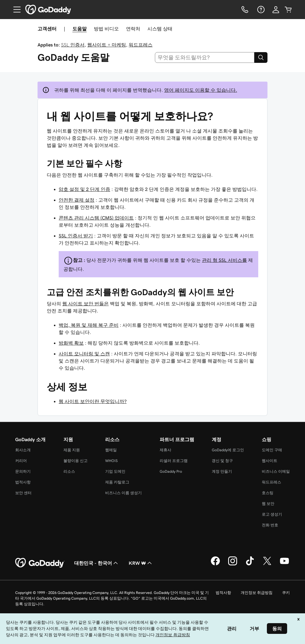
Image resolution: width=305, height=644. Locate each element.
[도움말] (260, 10)
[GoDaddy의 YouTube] (284, 564)
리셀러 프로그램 (174, 461)
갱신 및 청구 (222, 461)
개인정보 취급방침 (257, 593)
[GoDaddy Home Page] (40, 563)
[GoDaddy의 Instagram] (233, 564)
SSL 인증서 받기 (76, 236)
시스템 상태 (160, 29)
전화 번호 (270, 525)
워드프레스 (141, 45)
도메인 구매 (272, 450)
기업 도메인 (115, 471)
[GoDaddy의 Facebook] (215, 564)
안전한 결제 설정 (77, 200)
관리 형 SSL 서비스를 (224, 260)
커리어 (21, 461)
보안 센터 (23, 493)
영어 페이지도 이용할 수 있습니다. (201, 90)
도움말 (80, 29)
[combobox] (205, 57)
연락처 (133, 29)
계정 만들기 (222, 471)
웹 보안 (268, 504)
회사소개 (23, 450)
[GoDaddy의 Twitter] (267, 564)
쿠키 (286, 593)
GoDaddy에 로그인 (228, 450)
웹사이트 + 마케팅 (107, 45)
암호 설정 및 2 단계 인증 (84, 189)
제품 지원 (72, 450)
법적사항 (23, 482)
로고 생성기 (272, 514)
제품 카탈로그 (117, 482)
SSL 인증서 (73, 45)
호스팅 (268, 493)
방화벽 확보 (71, 343)
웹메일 (111, 450)
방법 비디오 (106, 29)
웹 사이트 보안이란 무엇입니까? (93, 401)
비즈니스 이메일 (276, 471)
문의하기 (23, 471)
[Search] (261, 57)
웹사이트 (270, 461)
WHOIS (111, 461)
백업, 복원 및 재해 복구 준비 (89, 325)
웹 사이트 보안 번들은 (85, 304)
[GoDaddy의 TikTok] (250, 564)
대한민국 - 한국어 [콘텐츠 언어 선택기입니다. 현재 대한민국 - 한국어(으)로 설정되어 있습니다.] (97, 563)
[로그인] (276, 10)
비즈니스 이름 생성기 (123, 493)
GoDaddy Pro (171, 471)
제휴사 (165, 450)
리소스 (69, 471)
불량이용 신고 (76, 461)
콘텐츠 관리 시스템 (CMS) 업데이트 (96, 218)
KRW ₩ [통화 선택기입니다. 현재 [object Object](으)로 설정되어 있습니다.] (141, 563)
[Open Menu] (15, 10)
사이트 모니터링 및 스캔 (84, 354)
